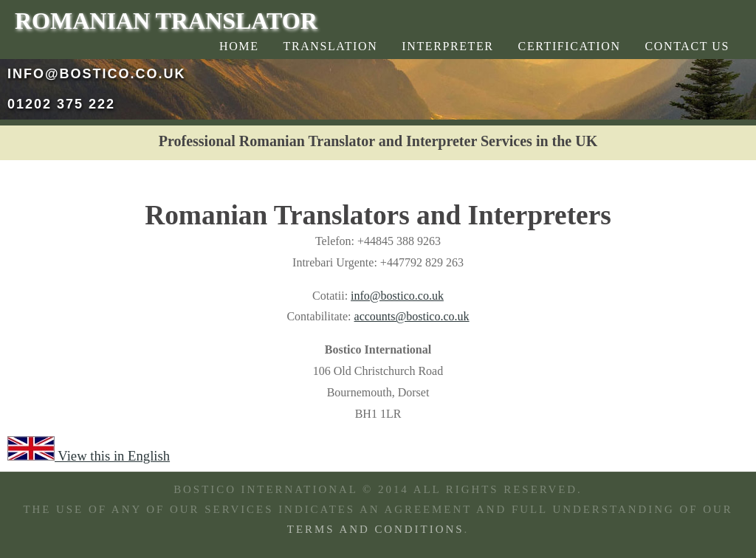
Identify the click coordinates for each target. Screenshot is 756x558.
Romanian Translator (166, 21)
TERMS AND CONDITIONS (376, 529)
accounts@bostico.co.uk (412, 316)
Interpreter (447, 46)
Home (239, 46)
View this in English (89, 456)
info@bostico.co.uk (97, 74)
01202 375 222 (61, 104)
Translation (331, 46)
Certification (570, 46)
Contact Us (687, 46)
